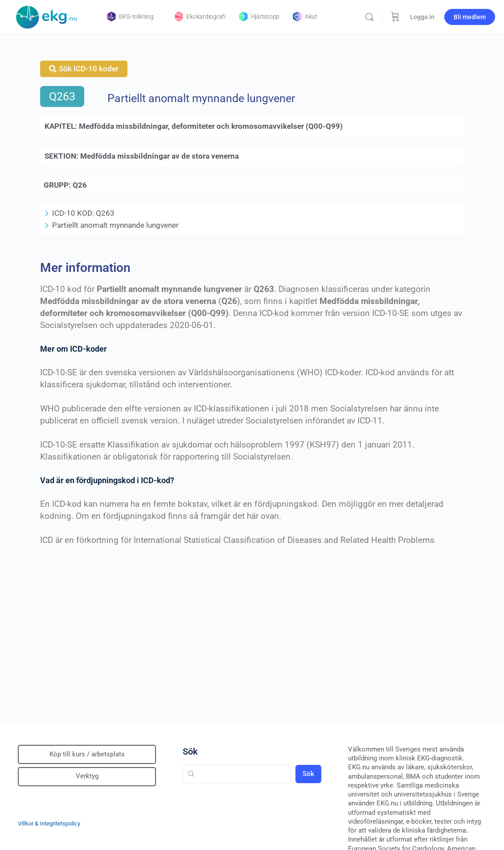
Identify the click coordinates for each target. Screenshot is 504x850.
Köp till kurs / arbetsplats (87, 754)
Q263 (62, 96)
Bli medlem (470, 17)
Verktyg (87, 776)
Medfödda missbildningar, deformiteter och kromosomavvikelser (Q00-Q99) (211, 126)
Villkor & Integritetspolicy (49, 823)
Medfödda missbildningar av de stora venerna (160, 156)
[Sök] (369, 17)
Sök (190, 751)
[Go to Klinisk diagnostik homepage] (47, 16)
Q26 (80, 185)
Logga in (422, 17)
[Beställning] (395, 17)
